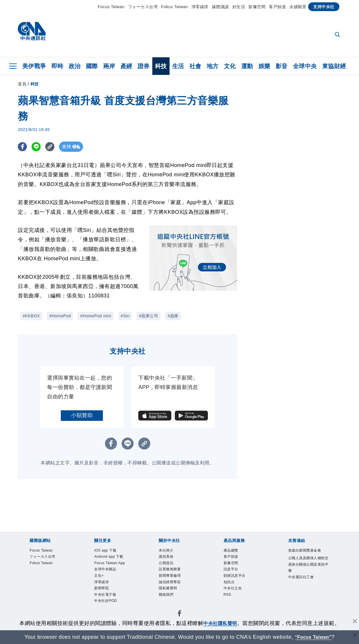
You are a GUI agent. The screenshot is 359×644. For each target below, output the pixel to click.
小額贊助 (82, 415)
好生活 (239, 7)
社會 (195, 66)
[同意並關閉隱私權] (354, 623)
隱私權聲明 (171, 595)
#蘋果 (173, 316)
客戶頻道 (277, 7)
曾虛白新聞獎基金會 (308, 555)
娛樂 (264, 66)
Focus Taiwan (111, 7)
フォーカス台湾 (143, 7)
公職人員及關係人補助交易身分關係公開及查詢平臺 (308, 574)
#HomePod (60, 316)
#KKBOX (31, 316)
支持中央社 (324, 7)
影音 (282, 66)
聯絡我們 (168, 603)
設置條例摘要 (173, 573)
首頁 (22, 84)
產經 (126, 66)
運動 (247, 66)
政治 (75, 66)
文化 (230, 66)
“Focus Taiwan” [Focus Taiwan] (313, 637)
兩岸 (109, 66)
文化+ (100, 581)
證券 (144, 66)
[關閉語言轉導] (354, 636)
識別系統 (168, 558)
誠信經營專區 (173, 588)
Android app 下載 (113, 558)
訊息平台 (233, 573)
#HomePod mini (96, 316)
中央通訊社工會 (305, 589)
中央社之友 (236, 595)
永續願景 (298, 7)
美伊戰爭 (34, 66)
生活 (178, 66)
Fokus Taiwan (174, 7)
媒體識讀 (220, 7)
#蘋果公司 (149, 316)
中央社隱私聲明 (220, 623)
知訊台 (231, 588)
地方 (213, 66)
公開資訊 (168, 566)
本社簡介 (168, 551)
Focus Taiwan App (114, 566)
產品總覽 (233, 551)
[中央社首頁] (32, 33)
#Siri (125, 316)
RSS (228, 603)
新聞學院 (104, 595)
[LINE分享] (38, 147)
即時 (57, 66)
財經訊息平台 (238, 581)
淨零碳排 (200, 7)
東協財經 (334, 66)
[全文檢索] (338, 35)
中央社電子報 (109, 603)
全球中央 (305, 66)
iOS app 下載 (108, 551)
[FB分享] (23, 147)
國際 (92, 66)
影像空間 (257, 7)
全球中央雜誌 (109, 573)
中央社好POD (109, 610)
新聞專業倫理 (173, 581)
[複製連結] (53, 147)
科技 (161, 66)
